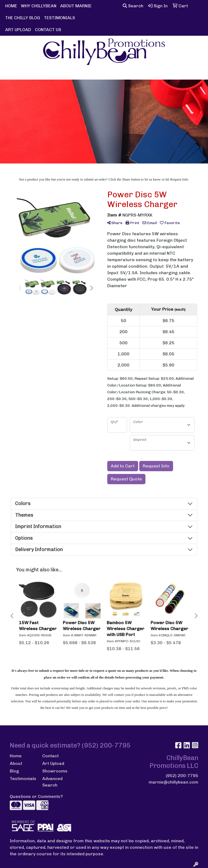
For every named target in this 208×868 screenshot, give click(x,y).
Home (16, 756)
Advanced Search (52, 782)
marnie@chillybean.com (173, 782)
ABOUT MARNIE (76, 6)
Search (133, 6)
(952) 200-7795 (182, 776)
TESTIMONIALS (59, 18)
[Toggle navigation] (8, 74)
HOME (11, 6)
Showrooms (55, 771)
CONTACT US (48, 30)
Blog (14, 771)
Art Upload (53, 763)
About (16, 763)
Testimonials (23, 779)
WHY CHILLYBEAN (39, 6)
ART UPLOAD (18, 30)
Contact (51, 756)
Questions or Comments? (36, 796)
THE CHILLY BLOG (23, 18)
